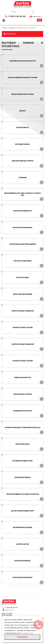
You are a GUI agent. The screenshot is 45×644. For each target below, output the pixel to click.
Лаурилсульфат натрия (22, 361)
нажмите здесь (28, 633)
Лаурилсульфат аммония (23, 344)
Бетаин (22, 111)
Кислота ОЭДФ (22, 278)
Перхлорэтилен (22, 444)
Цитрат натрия (23, 544)
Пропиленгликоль (22, 478)
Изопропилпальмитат (23, 228)
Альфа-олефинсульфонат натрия (23, 78)
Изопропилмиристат (22, 211)
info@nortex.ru (37, 17)
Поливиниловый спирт (23, 461)
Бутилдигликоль (23, 144)
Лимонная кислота (23, 378)
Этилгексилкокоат (23, 561)
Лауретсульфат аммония (22, 311)
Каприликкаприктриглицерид (23, 244)
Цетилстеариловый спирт (23, 511)
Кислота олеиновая (23, 261)
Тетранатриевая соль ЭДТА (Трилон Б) (23, 494)
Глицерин (23, 178)
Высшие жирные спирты (23, 161)
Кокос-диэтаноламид (23, 294)
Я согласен (22, 637)
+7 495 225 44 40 (17, 16)
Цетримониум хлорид (22, 527)
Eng (39, 20)
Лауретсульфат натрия (23, 328)
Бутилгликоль (22, 128)
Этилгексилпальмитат (23, 578)
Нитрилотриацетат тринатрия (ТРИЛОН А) (23, 428)
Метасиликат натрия (23, 394)
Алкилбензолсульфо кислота (23, 61)
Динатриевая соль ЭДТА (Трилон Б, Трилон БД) (23, 194)
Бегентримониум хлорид (23, 94)
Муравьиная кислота (22, 411)
